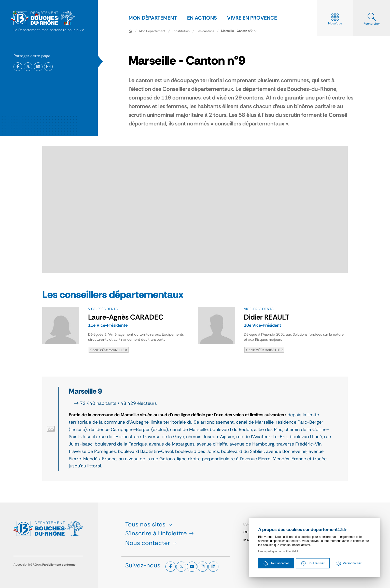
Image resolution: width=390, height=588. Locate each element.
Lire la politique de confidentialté (278, 551)
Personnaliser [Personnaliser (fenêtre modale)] (352, 563)
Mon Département (152, 31)
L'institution (181, 31)
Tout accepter (276, 563)
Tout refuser (313, 563)
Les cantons (205, 31)
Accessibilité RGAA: (45, 565)
